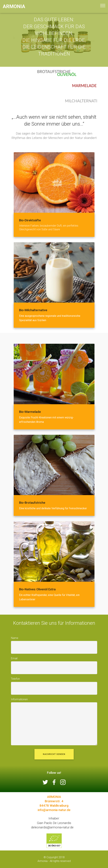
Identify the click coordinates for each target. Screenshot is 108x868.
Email (14, 658)
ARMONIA (14, 6)
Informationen (19, 699)
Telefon (15, 679)
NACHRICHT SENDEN (54, 754)
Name (15, 638)
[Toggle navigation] (103, 6)
